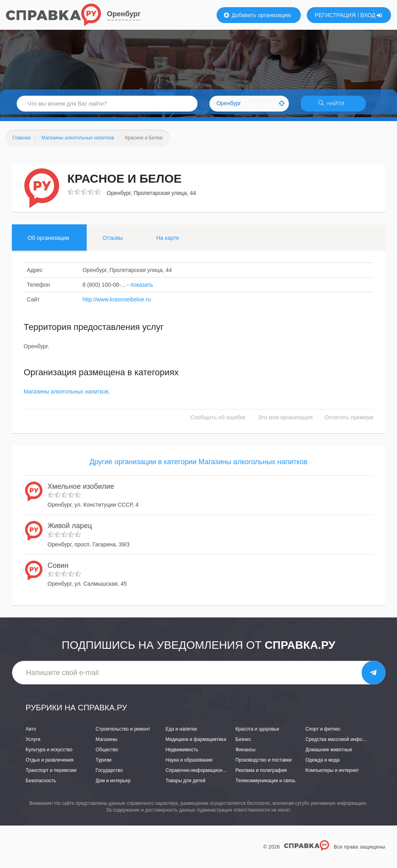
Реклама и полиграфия (261, 773)
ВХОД (371, 15)
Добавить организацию (258, 15)
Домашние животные (329, 752)
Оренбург (124, 14)
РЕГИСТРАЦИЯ (335, 15)
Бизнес (243, 742)
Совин (58, 568)
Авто (31, 731)
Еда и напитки (181, 731)
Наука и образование (189, 763)
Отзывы (113, 240)
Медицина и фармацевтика (196, 742)
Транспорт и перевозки (51, 773)
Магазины (107, 742)
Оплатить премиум (349, 420)
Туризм (104, 763)
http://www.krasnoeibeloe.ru (117, 302)
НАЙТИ (333, 105)
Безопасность (41, 783)
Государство (109, 773)
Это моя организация (285, 420)
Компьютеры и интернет (332, 773)
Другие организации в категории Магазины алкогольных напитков (198, 465)
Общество (107, 752)
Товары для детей (186, 783)
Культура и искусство (49, 752)
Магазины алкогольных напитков (66, 394)
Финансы (246, 752)
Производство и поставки (264, 763)
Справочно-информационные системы (209, 773)
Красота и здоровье (258, 731)
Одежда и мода (323, 763)
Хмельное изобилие (81, 489)
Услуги (33, 742)
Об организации (48, 240)
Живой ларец (70, 529)
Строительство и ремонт (123, 731)
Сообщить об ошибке (218, 420)
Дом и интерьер (113, 783)
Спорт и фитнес (323, 731)
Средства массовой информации (342, 742)
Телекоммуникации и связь (266, 783)
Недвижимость (182, 752)
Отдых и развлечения (50, 763)
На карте (168, 240)
